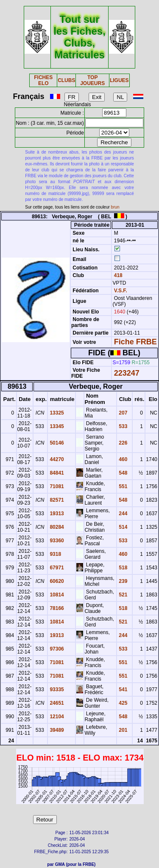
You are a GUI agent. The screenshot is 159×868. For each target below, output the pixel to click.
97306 (56, 649)
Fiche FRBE (135, 342)
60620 (56, 581)
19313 (56, 514)
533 (122, 426)
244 (122, 514)
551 (122, 486)
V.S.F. (121, 291)
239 (122, 581)
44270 (56, 459)
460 (122, 459)
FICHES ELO (43, 80)
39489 (56, 730)
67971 (56, 568)
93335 (56, 689)
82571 (56, 500)
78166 (56, 608)
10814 (56, 595)
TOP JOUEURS (92, 80)
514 (122, 527)
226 (122, 443)
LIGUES (119, 80)
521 (122, 595)
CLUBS (66, 80)
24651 (56, 703)
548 (122, 473)
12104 (56, 717)
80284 (56, 527)
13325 (56, 413)
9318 (55, 554)
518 (122, 568)
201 (122, 730)
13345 (56, 426)
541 (122, 689)
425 (122, 703)
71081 (56, 486)
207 (122, 413)
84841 (56, 473)
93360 (56, 541)
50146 (56, 443)
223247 (127, 373)
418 (117, 275)
